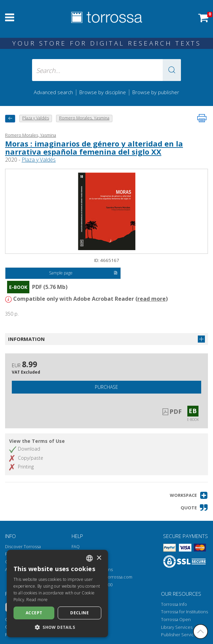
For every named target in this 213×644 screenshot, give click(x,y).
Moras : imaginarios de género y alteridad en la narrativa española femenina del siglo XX (94, 147)
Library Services (177, 627)
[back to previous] (10, 119)
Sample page (83, 273)
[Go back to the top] (201, 632)
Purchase (106, 387)
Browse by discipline (103, 92)
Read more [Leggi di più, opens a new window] (37, 600)
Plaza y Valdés (39, 160)
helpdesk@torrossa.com (108, 577)
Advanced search (53, 92)
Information (26, 339)
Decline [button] (79, 613)
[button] (172, 70)
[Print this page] (202, 118)
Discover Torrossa (23, 547)
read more (152, 299)
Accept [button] (34, 613)
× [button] (99, 558)
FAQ (76, 547)
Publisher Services (180, 635)
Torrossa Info (174, 604)
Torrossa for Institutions (184, 612)
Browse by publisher (156, 92)
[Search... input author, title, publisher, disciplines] (107, 70)
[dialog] (57, 594)
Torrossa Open (176, 620)
